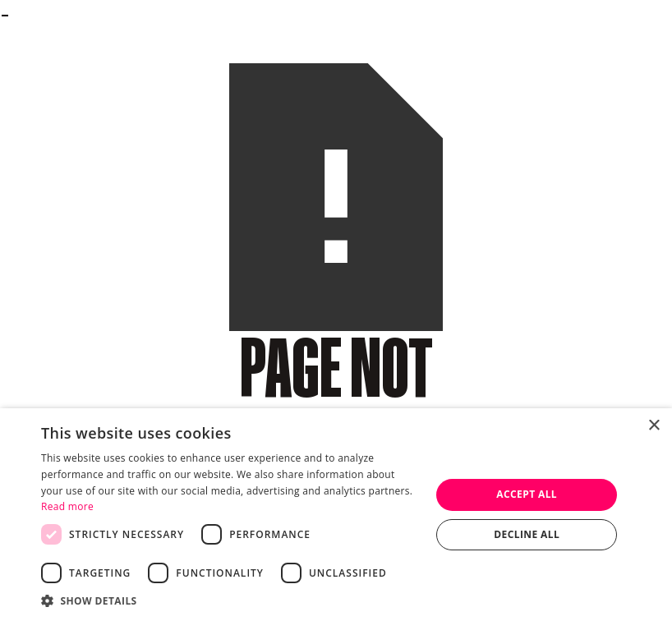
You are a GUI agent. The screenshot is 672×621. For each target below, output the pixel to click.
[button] (230, 600)
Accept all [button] (527, 494)
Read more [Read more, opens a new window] (67, 506)
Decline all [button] (527, 534)
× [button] (654, 426)
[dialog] (336, 515)
